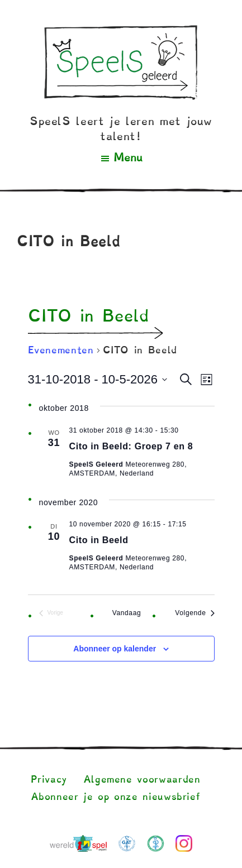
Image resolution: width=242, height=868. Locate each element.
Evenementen (61, 351)
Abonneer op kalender (115, 649)
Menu (128, 158)
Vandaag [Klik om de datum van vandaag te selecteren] (127, 613)
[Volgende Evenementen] (194, 613)
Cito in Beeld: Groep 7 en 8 (131, 446)
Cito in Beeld (99, 540)
